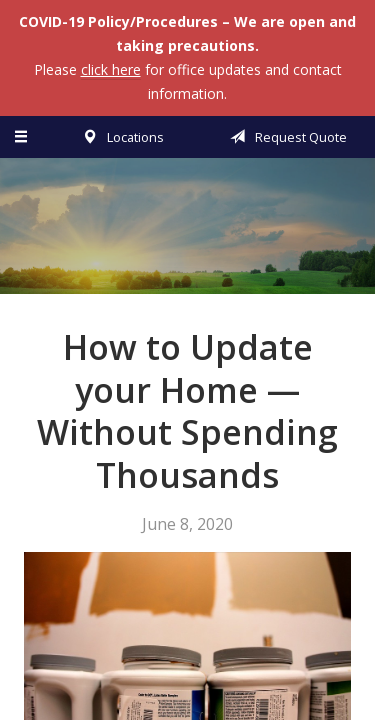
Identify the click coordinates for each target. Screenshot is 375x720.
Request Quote (285, 137)
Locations (119, 137)
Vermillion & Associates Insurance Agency (187, 235)
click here (111, 69)
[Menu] (22, 137)
